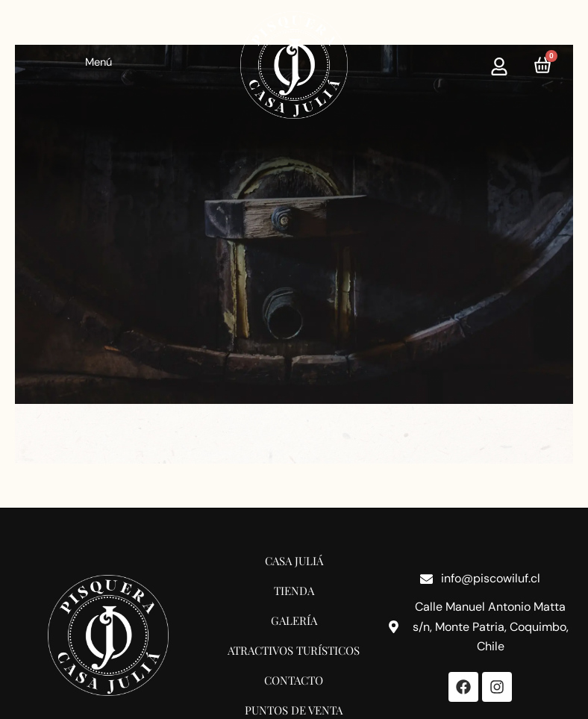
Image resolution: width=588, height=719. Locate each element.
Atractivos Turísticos (294, 650)
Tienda (294, 591)
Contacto (294, 680)
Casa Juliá (294, 561)
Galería (294, 620)
